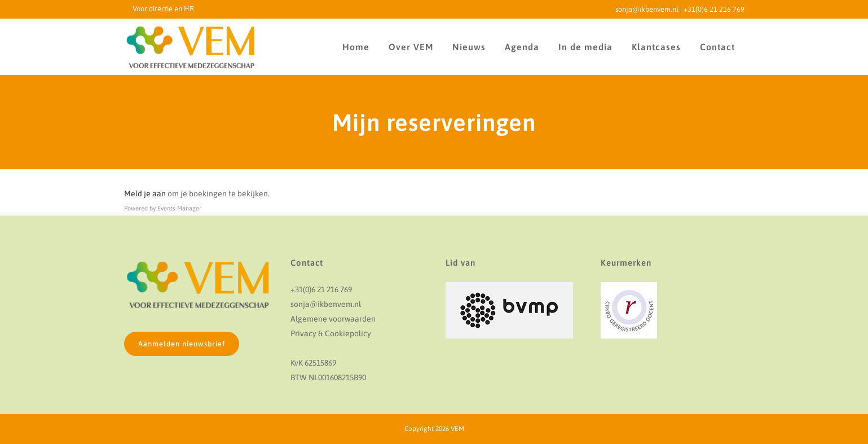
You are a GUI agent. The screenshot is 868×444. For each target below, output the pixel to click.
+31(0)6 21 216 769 (714, 9)
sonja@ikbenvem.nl (647, 9)
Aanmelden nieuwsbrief (182, 344)
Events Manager (179, 208)
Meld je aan (145, 194)
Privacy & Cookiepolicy (331, 333)
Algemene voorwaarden (333, 319)
